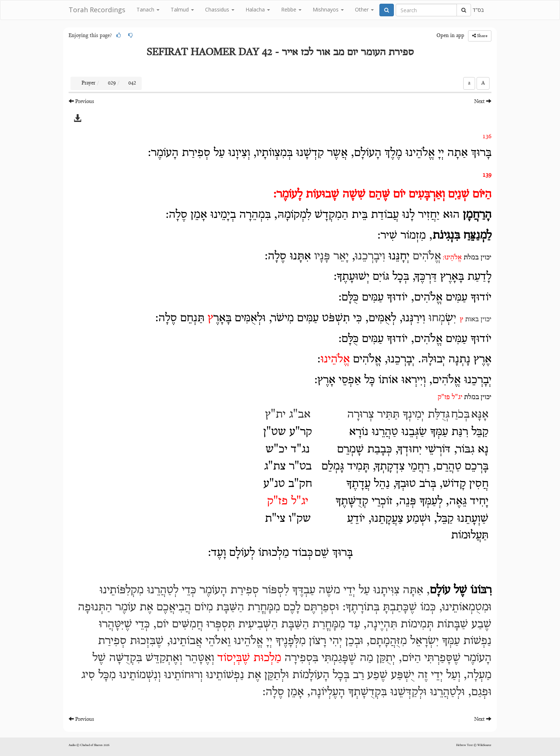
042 (132, 83)
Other (364, 9)
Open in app (450, 36)
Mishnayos (328, 9)
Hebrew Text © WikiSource (474, 745)
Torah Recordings (97, 10)
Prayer (88, 83)
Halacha (258, 9)
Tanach (148, 9)
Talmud (182, 9)
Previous (81, 101)
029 (112, 83)
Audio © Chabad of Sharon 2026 (89, 745)
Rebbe (291, 9)
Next (483, 101)
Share (480, 36)
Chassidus (220, 9)
